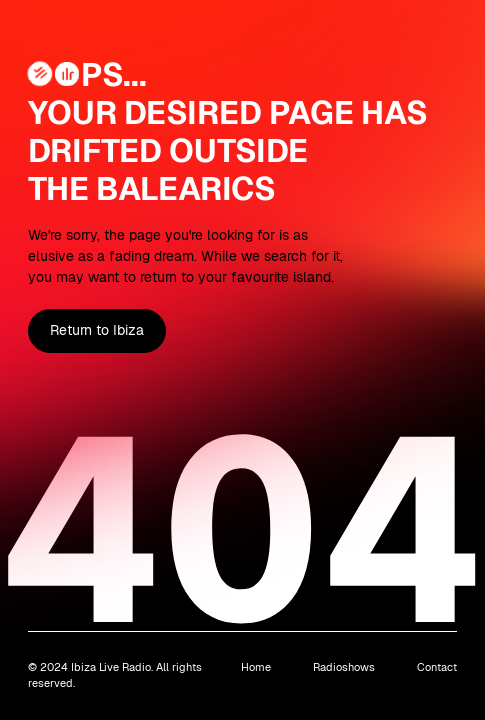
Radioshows (344, 667)
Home (256, 667)
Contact (437, 667)
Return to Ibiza (97, 330)
